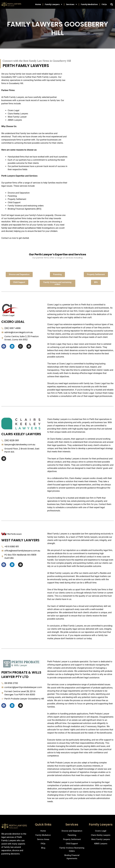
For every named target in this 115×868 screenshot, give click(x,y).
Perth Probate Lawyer (57, 782)
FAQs (104, 4)
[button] (112, 4)
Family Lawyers (54, 4)
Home (38, 4)
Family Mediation (89, 4)
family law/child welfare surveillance (19, 228)
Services (72, 4)
